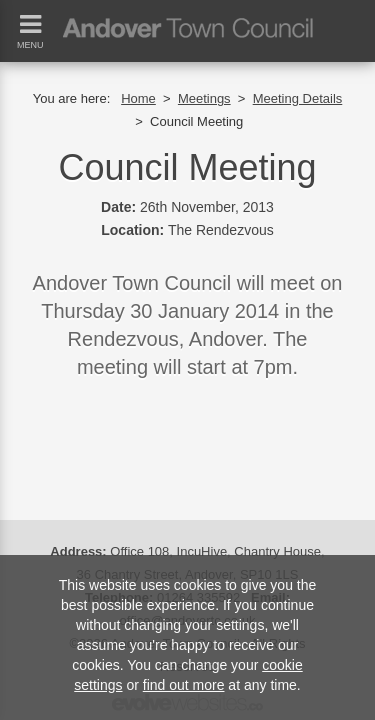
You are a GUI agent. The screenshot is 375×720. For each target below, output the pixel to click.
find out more (184, 685)
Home (138, 98)
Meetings (204, 98)
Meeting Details (298, 98)
